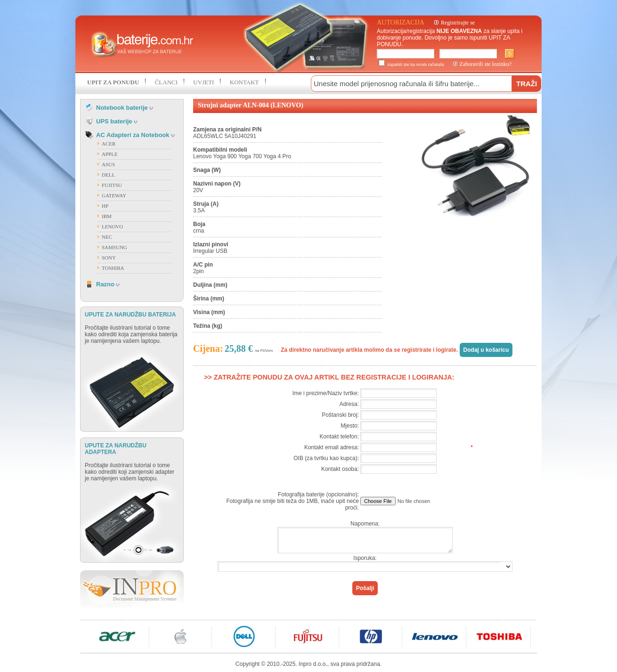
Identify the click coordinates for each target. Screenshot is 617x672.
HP (105, 206)
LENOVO (112, 227)
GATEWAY (114, 195)
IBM (107, 216)
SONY (109, 258)
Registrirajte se (458, 23)
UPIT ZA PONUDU (113, 82)
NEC (107, 237)
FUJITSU (112, 185)
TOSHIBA (113, 268)
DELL (108, 175)
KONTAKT (244, 82)
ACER (109, 144)
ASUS (108, 164)
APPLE (110, 154)
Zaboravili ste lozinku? (486, 64)
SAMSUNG (114, 247)
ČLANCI (166, 82)
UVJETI (203, 82)
